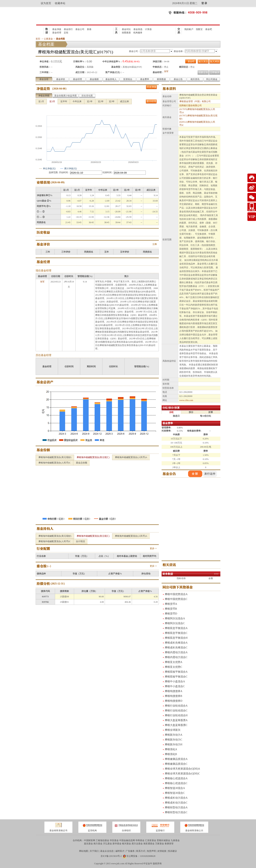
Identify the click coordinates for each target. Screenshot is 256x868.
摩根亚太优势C (173, 667)
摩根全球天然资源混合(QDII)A (182, 769)
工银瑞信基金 (102, 840)
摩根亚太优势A (174, 662)
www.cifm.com (186, 400)
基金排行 (68, 29)
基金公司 (80, 29)
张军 (166, 71)
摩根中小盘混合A (175, 681)
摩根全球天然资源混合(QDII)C (182, 774)
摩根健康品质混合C (176, 764)
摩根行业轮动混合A (176, 706)
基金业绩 (44, 79)
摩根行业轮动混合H (176, 715)
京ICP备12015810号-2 (111, 856)
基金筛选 (138, 29)
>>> (216, 574)
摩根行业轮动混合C (176, 711)
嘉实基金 (88, 844)
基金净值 (57, 29)
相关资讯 (195, 79)
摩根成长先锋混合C (176, 648)
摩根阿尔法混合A (175, 618)
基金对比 (126, 29)
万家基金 (160, 844)
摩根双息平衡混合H (176, 638)
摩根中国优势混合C (176, 599)
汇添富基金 (151, 840)
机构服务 (138, 33)
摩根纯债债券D (174, 701)
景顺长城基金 (163, 840)
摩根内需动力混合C (176, 657)
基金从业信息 (107, 851)
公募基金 (48, 39)
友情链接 (162, 851)
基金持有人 (111, 79)
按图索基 (126, 33)
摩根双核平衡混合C (176, 677)
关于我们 (94, 851)
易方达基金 (137, 844)
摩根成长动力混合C (176, 803)
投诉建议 (172, 851)
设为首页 (46, 3)
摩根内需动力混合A (176, 652)
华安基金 (114, 840)
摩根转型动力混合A (176, 808)
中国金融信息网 (127, 840)
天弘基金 (107, 844)
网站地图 (84, 851)
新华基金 (117, 844)
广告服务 (130, 851)
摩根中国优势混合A (176, 594)
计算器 (148, 29)
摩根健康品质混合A (176, 759)
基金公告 (178, 79)
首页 (38, 39)
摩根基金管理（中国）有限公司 (195, 101)
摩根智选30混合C (175, 793)
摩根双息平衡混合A (176, 628)
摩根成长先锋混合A (176, 643)
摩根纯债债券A (174, 691)
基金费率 (145, 79)
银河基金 (127, 844)
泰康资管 (169, 844)
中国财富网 (90, 840)
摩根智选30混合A (175, 788)
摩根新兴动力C (173, 740)
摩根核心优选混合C (176, 783)
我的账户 (189, 29)
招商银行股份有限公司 (191, 106)
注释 (155, 244)
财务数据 (161, 79)
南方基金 (98, 844)
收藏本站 (60, 3)
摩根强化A (171, 749)
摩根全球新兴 (173, 730)
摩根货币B (171, 609)
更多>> (153, 548)
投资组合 (128, 79)
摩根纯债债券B (173, 696)
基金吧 (209, 29)
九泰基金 (175, 840)
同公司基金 (212, 79)
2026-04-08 (59, 89)
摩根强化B (171, 754)
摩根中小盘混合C (175, 686)
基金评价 (61, 79)
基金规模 (94, 79)
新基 (89, 29)
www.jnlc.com (118, 864)
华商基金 (140, 840)
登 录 (204, 3)
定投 (66, 33)
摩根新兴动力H (174, 744)
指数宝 (199, 29)
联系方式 (141, 851)
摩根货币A (171, 604)
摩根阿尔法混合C (175, 623)
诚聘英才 (120, 851)
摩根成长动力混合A (176, 798)
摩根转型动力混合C (176, 812)
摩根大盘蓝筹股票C (176, 725)
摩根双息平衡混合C (176, 633)
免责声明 (151, 851)
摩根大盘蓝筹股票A (176, 720)
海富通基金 (149, 844)
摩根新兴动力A (174, 735)
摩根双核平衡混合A (176, 672)
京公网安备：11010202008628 (141, 856)
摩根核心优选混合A (176, 778)
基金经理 (57, 33)
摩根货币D (171, 614)
